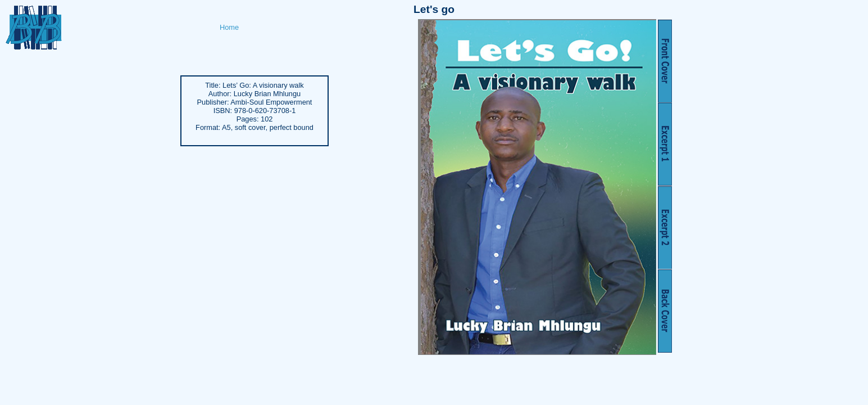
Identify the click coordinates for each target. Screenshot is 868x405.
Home (229, 27)
